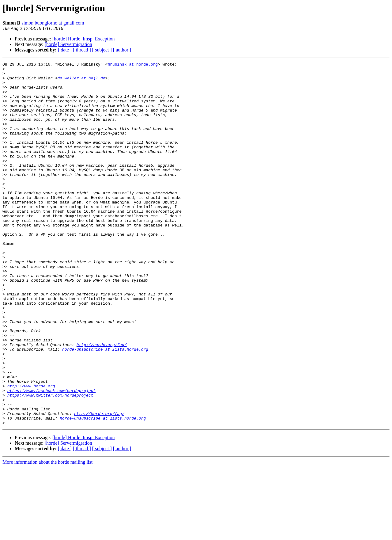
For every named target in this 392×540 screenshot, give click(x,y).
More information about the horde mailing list (47, 535)
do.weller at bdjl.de (81, 82)
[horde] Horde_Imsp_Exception (84, 39)
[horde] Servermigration (68, 44)
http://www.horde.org (31, 451)
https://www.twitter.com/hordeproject (50, 462)
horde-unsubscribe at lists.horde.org (105, 407)
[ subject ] (102, 50)
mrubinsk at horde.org (133, 65)
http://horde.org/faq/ (102, 401)
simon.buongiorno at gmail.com (53, 23)
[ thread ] (82, 50)
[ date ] (65, 50)
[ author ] (122, 50)
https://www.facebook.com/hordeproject (52, 457)
